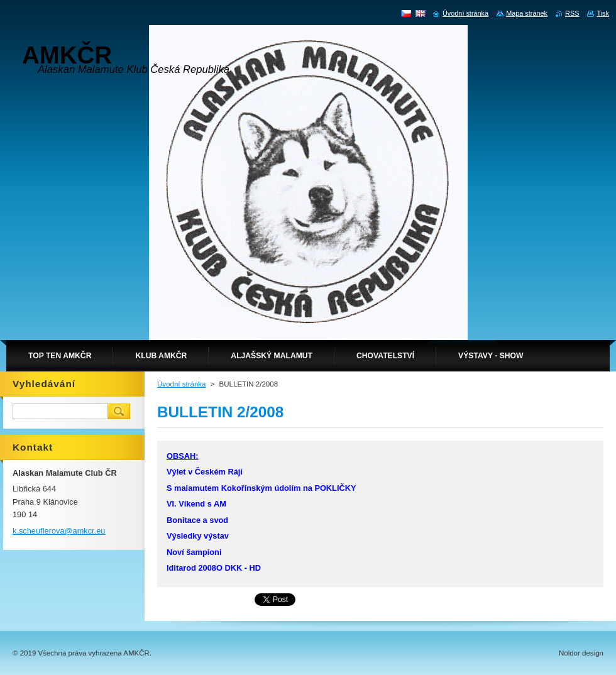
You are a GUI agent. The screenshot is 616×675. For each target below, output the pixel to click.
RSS (572, 13)
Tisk (603, 13)
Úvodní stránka (181, 384)
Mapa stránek (527, 13)
